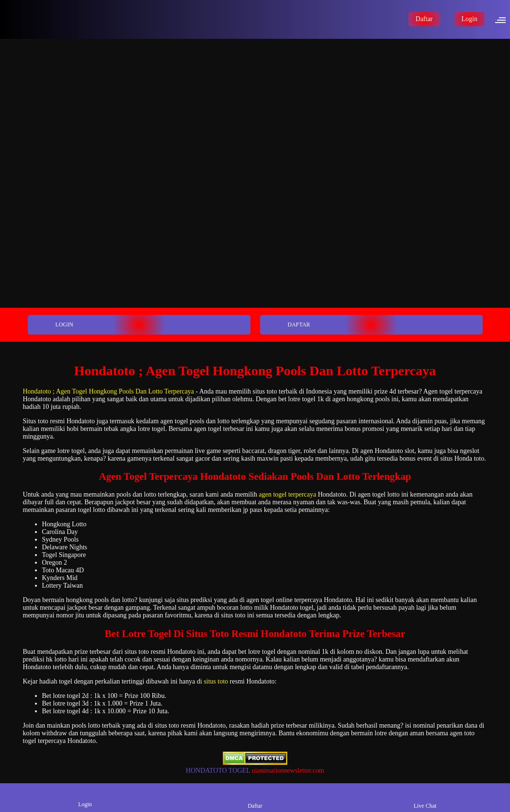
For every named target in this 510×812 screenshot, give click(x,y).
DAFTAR (286, 325)
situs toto (216, 681)
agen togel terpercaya (287, 494)
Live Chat (425, 797)
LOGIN (51, 325)
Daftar (424, 19)
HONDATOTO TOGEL (218, 771)
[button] (503, 19)
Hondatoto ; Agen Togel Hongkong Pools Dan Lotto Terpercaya (109, 391)
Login (470, 19)
